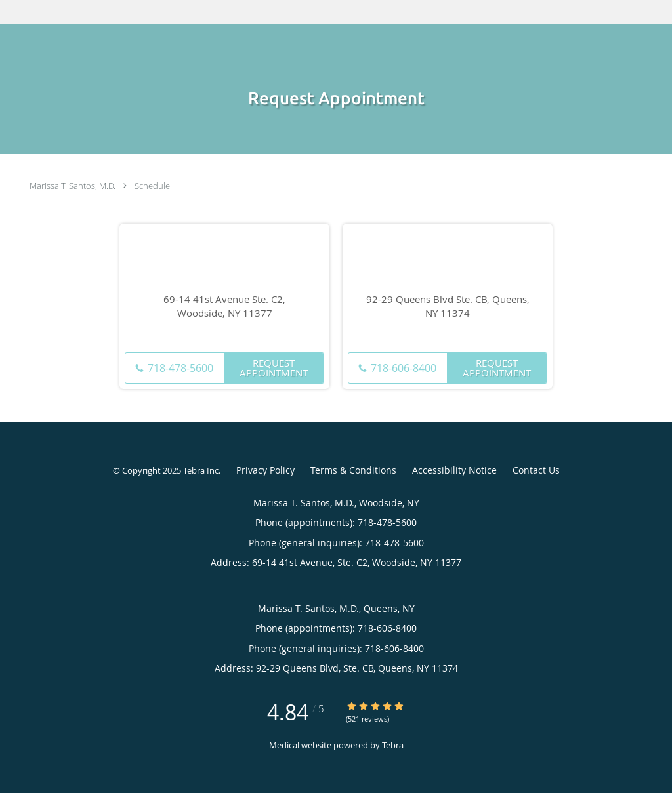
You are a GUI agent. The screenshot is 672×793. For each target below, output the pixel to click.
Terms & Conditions (353, 470)
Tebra (393, 745)
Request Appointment (274, 368)
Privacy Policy (265, 470)
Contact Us (536, 470)
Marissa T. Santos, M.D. (73, 186)
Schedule (152, 186)
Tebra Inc (201, 470)
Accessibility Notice (454, 470)
